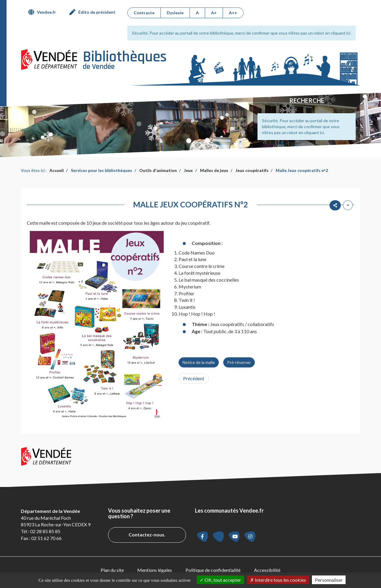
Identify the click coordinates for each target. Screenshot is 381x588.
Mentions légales (155, 570)
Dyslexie (175, 13)
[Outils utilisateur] (348, 205)
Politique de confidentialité (213, 570)
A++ (233, 13)
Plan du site (112, 570)
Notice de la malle (199, 362)
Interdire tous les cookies (278, 580)
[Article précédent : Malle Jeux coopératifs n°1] (194, 379)
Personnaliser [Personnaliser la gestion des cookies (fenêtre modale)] (329, 580)
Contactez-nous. (147, 535)
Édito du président (97, 12)
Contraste (144, 13)
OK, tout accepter (220, 580)
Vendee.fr (46, 12)
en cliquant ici (338, 33)
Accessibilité (267, 570)
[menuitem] (44, 12)
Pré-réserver (239, 362)
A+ (214, 13)
